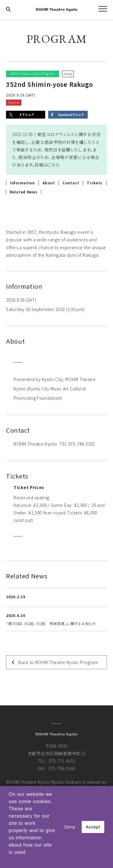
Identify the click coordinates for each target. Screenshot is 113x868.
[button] (10, 860)
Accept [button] (93, 827)
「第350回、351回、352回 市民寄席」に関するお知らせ (51, 623)
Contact (71, 183)
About (49, 183)
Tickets (95, 183)
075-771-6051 (62, 761)
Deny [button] (70, 827)
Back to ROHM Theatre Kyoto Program (58, 662)
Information (22, 183)
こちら (54, 165)
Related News (24, 192)
